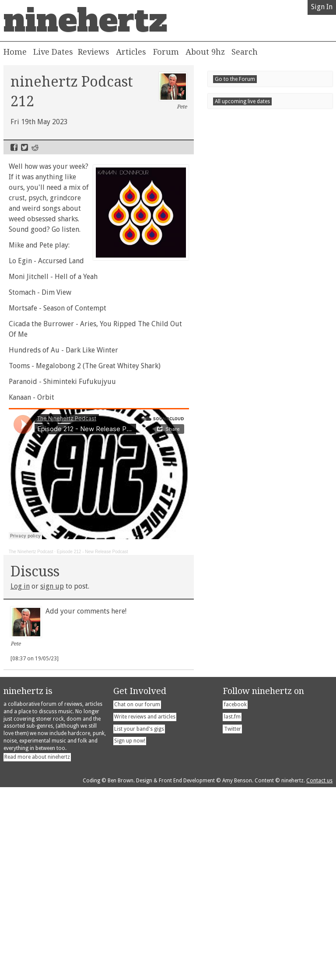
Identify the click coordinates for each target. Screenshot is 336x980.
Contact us (319, 975)
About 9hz (205, 52)
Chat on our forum (137, 899)
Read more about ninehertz (37, 952)
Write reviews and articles (145, 911)
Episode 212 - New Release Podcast (93, 552)
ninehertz (85, 21)
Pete (173, 91)
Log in (20, 586)
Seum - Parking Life (244, 661)
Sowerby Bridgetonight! (261, 839)
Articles (131, 52)
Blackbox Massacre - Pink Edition (265, 676)
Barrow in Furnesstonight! (266, 760)
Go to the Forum (235, 689)
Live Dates (53, 52)
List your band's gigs (139, 924)
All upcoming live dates (242, 857)
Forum (166, 52)
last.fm (232, 911)
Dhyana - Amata (238, 616)
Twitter (24, 147)
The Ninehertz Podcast (31, 552)
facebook (235, 899)
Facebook (14, 147)
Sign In (322, 7)
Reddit (35, 147)
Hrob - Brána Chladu (246, 646)
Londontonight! (261, 730)
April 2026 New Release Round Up (267, 601)
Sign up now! (130, 935)
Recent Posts (240, 587)
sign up (52, 586)
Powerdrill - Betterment (251, 631)
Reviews (94, 52)
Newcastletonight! (255, 790)
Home (15, 52)
